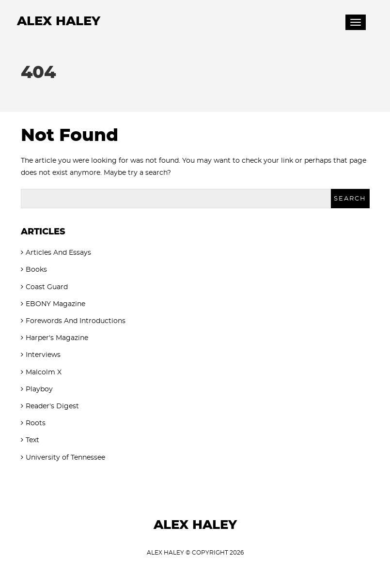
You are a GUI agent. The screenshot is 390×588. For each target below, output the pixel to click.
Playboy (39, 389)
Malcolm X (44, 372)
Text (32, 440)
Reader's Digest (52, 406)
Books (36, 270)
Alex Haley (59, 21)
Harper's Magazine (57, 338)
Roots (36, 423)
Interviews (43, 355)
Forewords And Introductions (76, 321)
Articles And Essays (58, 253)
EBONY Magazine (55, 304)
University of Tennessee (65, 458)
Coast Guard (47, 287)
